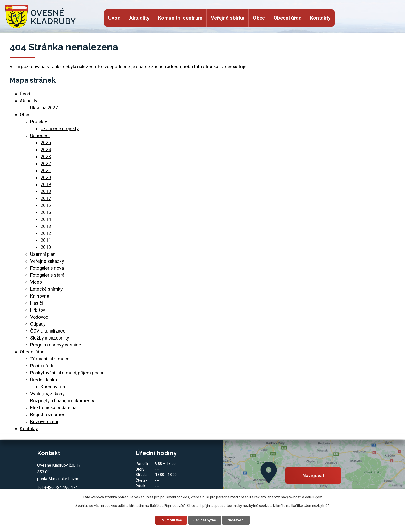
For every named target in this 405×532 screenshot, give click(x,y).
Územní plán (43, 254)
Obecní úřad (288, 18)
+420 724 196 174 (61, 487)
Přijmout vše (171, 520)
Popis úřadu (42, 366)
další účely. (314, 497)
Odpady (38, 324)
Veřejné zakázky (47, 261)
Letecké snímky (46, 289)
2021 (46, 170)
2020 (46, 177)
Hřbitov (38, 310)
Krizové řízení (44, 422)
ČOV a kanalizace (48, 331)
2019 (46, 184)
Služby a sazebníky (50, 338)
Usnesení (40, 136)
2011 (46, 240)
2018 (46, 191)
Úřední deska (44, 380)
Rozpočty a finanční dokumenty (62, 401)
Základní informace (50, 359)
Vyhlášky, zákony (47, 394)
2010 (46, 247)
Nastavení (236, 520)
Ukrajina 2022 (44, 108)
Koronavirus (53, 387)
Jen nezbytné (205, 520)
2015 (46, 212)
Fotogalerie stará (47, 275)
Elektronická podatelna (53, 408)
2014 (46, 219)
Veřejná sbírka (228, 18)
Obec (259, 18)
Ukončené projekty (60, 129)
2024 (46, 149)
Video (36, 282)
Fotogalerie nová (47, 268)
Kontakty (320, 18)
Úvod (114, 18)
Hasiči (37, 303)
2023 (46, 156)
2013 (46, 226)
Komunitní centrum (180, 18)
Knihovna (40, 296)
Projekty (39, 122)
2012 (46, 233)
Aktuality (139, 18)
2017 (46, 198)
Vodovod (39, 317)
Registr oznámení (48, 415)
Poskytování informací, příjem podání (68, 373)
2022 (46, 163)
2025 (46, 142)
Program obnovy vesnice (56, 345)
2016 (46, 205)
